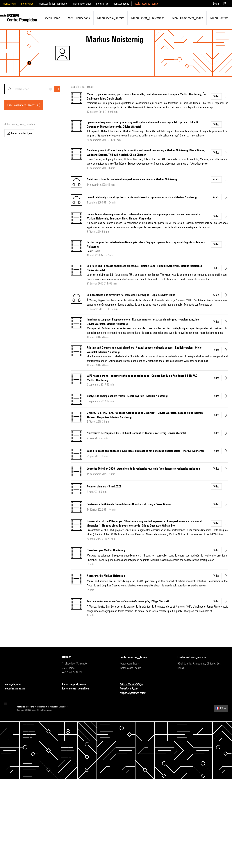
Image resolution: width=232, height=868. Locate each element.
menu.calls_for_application (54, 4)
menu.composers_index (187, 18)
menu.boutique (121, 4)
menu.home (52, 18)
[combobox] (34, 89)
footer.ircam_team (17, 689)
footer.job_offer (15, 684)
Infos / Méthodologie (134, 684)
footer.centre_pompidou (78, 689)
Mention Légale (131, 689)
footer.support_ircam (76, 684)
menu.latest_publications (148, 18)
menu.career (27, 4)
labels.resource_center (146, 4)
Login (216, 4)
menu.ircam (9, 4)
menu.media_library (110, 18)
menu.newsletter (82, 4)
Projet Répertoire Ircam (135, 693)
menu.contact (219, 18)
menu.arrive (102, 4)
